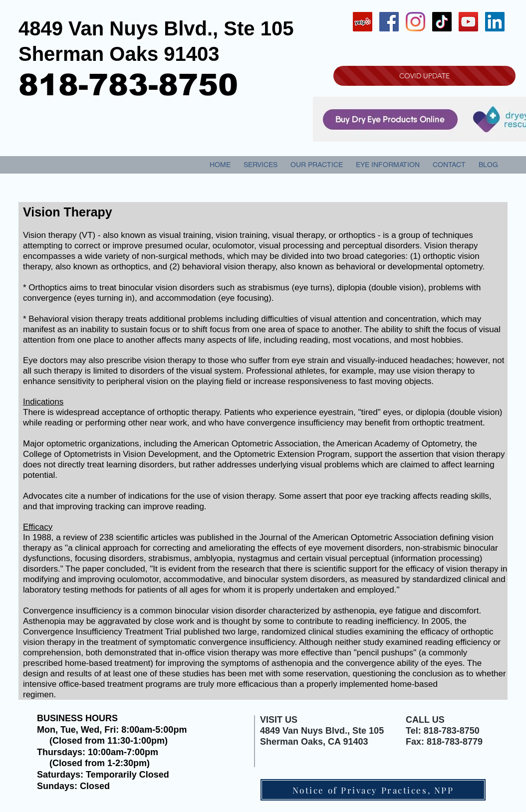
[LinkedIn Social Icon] (495, 22)
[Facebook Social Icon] (389, 22)
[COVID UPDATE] (424, 76)
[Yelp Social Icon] (363, 22)
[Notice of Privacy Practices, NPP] (373, 790)
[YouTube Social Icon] (468, 22)
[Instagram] (415, 22)
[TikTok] (442, 22)
